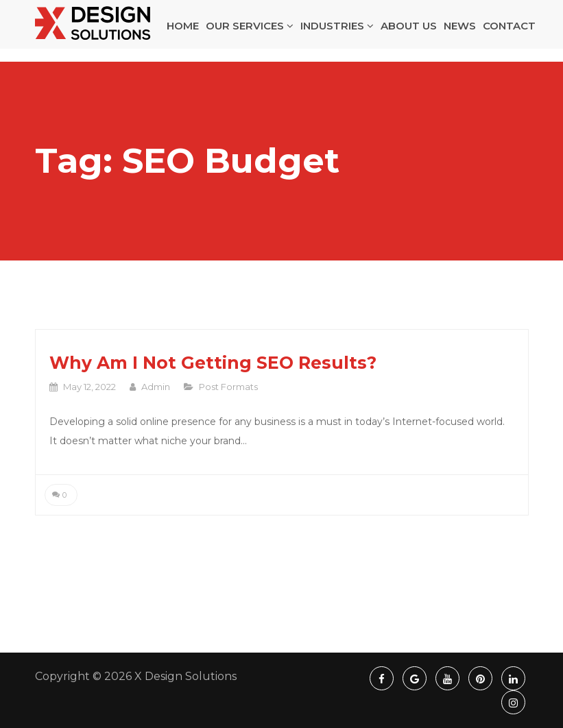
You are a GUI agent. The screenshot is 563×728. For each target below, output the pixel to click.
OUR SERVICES (250, 33)
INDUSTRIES (337, 33)
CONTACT (509, 33)
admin (156, 387)
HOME (183, 33)
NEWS (460, 33)
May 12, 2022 (89, 387)
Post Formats (228, 387)
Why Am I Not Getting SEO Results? (213, 363)
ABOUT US (409, 33)
